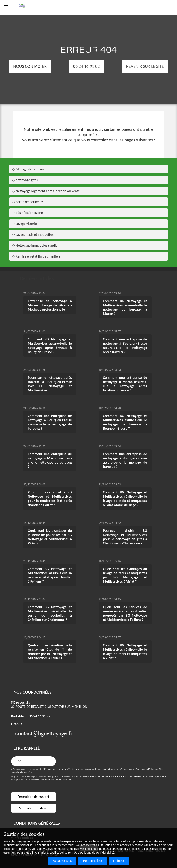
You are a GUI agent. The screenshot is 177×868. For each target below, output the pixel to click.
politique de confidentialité (97, 853)
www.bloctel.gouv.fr (21, 772)
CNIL (57, 780)
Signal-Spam (67, 780)
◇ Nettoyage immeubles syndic (35, 245)
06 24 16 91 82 (40, 716)
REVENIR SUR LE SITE (132, 66)
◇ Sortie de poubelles (28, 202)
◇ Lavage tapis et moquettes (33, 235)
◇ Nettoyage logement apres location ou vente (46, 191)
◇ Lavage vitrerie (25, 224)
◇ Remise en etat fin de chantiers (36, 256)
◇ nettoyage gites (25, 180)
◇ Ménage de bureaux (28, 169)
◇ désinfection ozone (28, 213)
